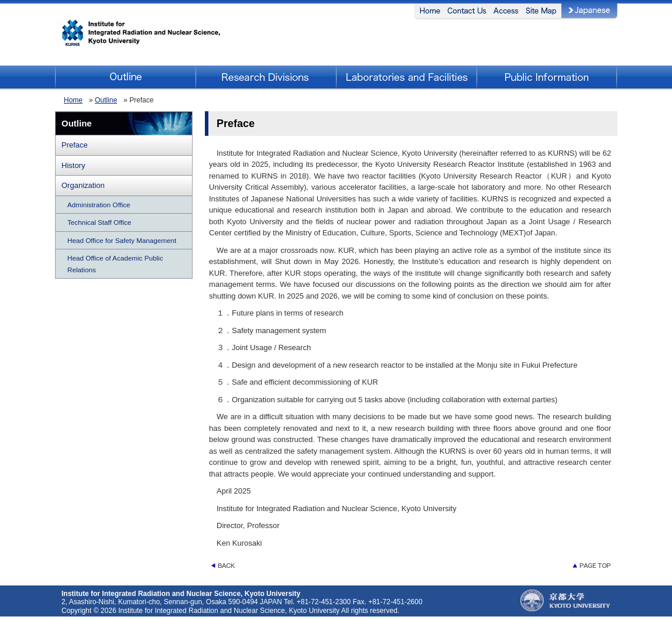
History (73, 165)
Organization (83, 185)
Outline (106, 100)
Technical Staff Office (99, 222)
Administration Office (99, 205)
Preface (75, 145)
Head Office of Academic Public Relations (115, 264)
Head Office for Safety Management (122, 240)
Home (73, 100)
